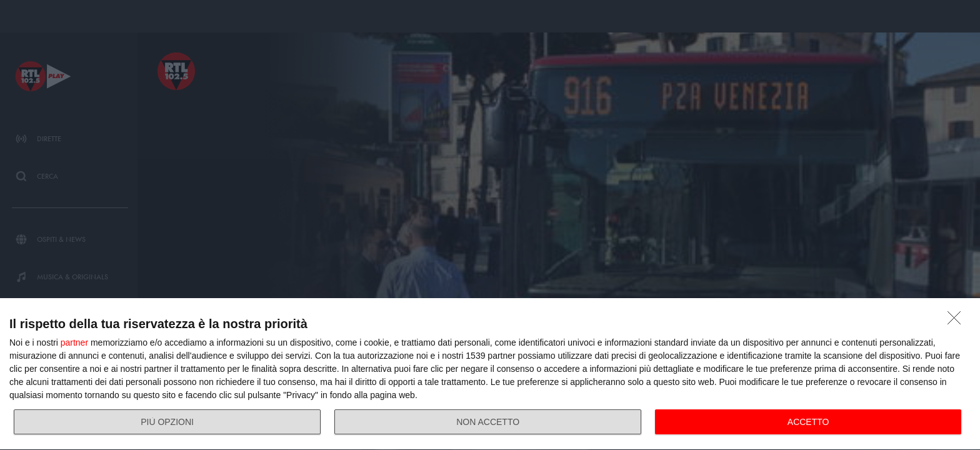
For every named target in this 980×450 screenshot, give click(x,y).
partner (74, 342)
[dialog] (490, 374)
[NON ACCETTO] (957, 321)
